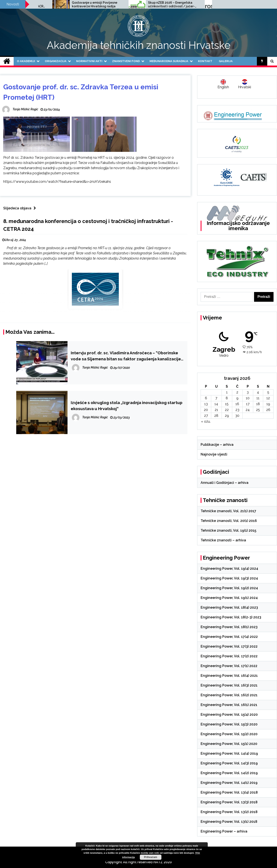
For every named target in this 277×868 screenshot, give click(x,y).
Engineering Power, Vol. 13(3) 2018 (229, 802)
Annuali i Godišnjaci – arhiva (225, 483)
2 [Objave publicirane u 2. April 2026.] (237, 392)
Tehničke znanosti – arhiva (223, 540)
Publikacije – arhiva (217, 445)
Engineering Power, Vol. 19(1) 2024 (229, 598)
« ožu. (206, 421)
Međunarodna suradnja (169, 61)
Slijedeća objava (21, 208)
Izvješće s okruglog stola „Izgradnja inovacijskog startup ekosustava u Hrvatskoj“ (127, 406)
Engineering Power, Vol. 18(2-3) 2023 (231, 617)
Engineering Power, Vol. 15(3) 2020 (229, 724)
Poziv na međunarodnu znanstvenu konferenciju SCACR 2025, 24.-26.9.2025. (74, 5)
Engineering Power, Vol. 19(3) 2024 (229, 578)
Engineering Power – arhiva (224, 831)
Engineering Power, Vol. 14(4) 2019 (229, 753)
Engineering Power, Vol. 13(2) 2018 (229, 812)
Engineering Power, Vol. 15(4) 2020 (229, 715)
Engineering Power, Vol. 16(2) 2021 (229, 695)
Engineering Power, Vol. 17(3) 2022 (229, 646)
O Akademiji (26, 61)
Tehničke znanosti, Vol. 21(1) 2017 (228, 511)
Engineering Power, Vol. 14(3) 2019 (229, 763)
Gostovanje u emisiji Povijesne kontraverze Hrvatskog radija (149, 4)
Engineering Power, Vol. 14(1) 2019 (229, 783)
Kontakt (205, 61)
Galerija (226, 61)
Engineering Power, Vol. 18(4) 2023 (229, 607)
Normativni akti (89, 61)
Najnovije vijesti (214, 454)
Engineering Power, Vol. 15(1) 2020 (229, 744)
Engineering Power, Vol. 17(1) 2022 (229, 666)
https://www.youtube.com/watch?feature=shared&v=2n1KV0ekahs (57, 182)
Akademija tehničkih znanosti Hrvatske (139, 45)
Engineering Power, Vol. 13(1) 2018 (229, 822)
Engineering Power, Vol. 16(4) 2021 (229, 676)
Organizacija (56, 61)
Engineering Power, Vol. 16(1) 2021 (229, 705)
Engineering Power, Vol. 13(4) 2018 (229, 792)
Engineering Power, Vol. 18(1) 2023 (229, 627)
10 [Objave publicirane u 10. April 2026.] (248, 398)
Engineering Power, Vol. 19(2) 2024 (229, 588)
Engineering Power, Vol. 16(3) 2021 (229, 685)
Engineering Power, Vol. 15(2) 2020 (229, 734)
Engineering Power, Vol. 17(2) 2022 (229, 656)
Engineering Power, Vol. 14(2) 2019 (229, 773)
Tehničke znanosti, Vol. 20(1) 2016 (229, 521)
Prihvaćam (151, 857)
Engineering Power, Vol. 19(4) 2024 (229, 569)
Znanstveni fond (126, 61)
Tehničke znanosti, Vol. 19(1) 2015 (228, 530)
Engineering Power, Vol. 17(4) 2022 (229, 637)
